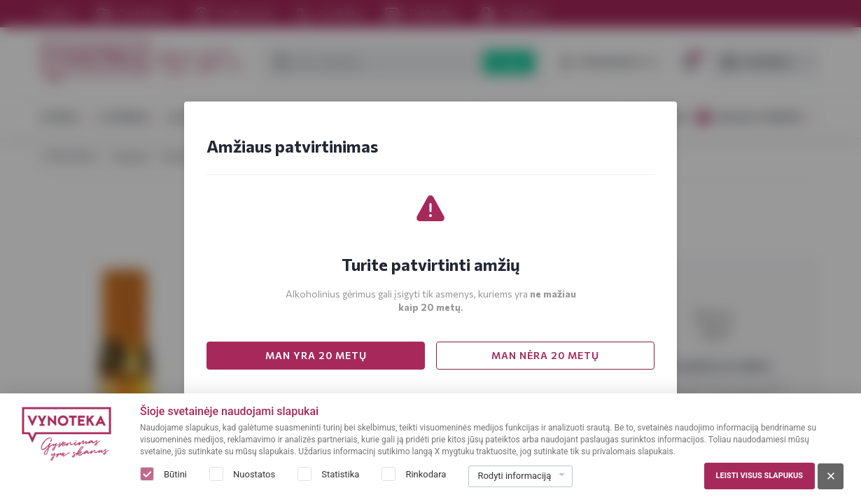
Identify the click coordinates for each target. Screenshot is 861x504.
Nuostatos (254, 474)
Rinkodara (426, 474)
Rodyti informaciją (514, 476)
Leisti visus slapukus (759, 476)
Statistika (340, 474)
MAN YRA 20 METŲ (316, 355)
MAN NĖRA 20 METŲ (545, 355)
